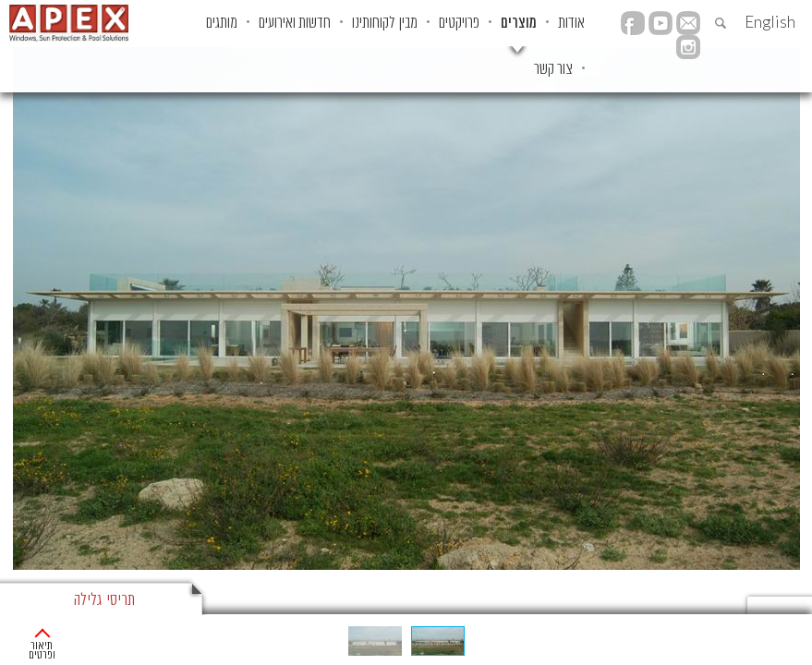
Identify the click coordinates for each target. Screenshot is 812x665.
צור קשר (553, 69)
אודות (571, 23)
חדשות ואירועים (295, 23)
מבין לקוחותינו (385, 23)
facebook (633, 23)
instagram (688, 47)
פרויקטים (459, 23)
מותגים (222, 23)
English (770, 22)
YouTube (661, 23)
